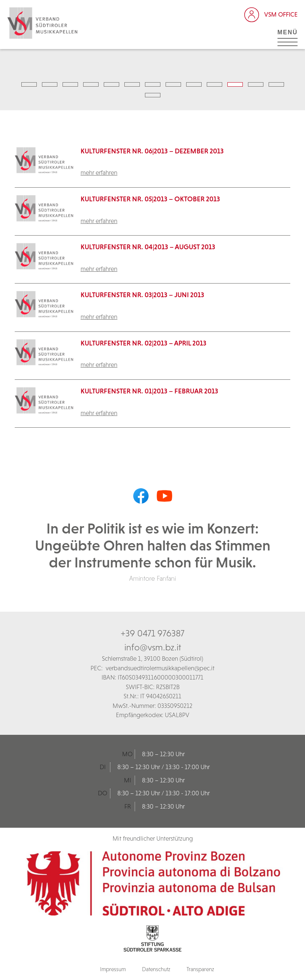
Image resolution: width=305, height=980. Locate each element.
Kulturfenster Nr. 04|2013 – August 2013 (148, 247)
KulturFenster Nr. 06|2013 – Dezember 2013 (152, 151)
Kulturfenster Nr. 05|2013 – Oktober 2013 (150, 199)
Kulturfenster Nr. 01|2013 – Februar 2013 (149, 391)
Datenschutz (156, 969)
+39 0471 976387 (152, 633)
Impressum (113, 969)
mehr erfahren (99, 173)
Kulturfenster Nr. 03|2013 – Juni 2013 (142, 295)
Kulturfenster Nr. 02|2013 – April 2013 (143, 343)
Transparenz (200, 969)
